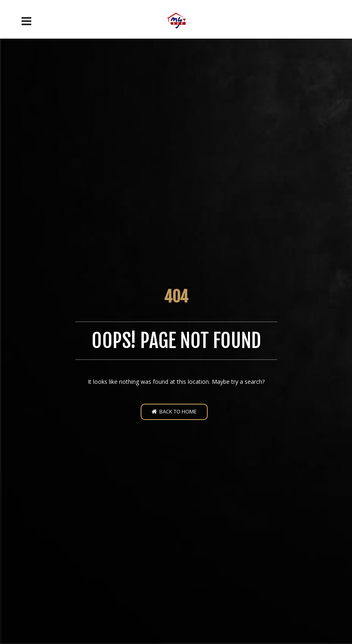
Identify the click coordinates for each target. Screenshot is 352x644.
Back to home (174, 411)
